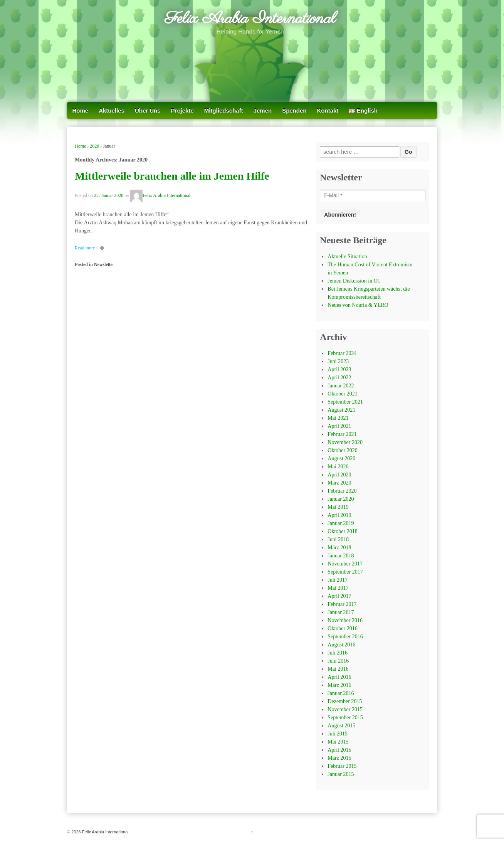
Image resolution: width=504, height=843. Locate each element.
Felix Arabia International (250, 19)
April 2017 (339, 596)
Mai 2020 (338, 467)
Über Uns (148, 110)
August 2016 (341, 645)
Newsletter (104, 264)
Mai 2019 (338, 507)
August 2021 (341, 410)
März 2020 (339, 483)
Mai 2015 (338, 742)
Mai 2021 (338, 418)
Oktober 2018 (342, 531)
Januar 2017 (341, 612)
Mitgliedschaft (224, 110)
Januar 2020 (341, 499)
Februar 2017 (342, 604)
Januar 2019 (341, 523)
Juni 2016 (338, 661)
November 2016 (345, 620)
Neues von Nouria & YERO (358, 305)
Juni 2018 (338, 539)
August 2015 (341, 726)
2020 (94, 146)
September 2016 (345, 637)
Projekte (182, 110)
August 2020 (341, 459)
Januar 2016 (341, 693)
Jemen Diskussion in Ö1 (354, 281)
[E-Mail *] (373, 195)
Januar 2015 (341, 774)
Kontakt (328, 110)
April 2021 (339, 426)
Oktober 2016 (342, 628)
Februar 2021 (342, 434)
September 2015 (345, 718)
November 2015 (345, 709)
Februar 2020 (342, 491)
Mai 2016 (338, 669)
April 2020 (339, 475)
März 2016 (339, 685)
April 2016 (339, 677)
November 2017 (345, 564)
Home (81, 110)
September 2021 (345, 402)
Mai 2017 (338, 588)
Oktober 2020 (342, 450)
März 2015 (339, 758)
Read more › (86, 248)
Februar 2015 (342, 766)
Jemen (263, 110)
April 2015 (339, 750)
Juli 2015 (338, 734)
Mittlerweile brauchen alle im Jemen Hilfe (172, 176)
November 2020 (345, 442)
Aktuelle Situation (347, 257)
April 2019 (339, 515)
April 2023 (339, 369)
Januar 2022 (341, 386)
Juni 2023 (338, 361)
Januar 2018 (341, 556)
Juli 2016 (338, 653)
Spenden (294, 110)
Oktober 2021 (342, 394)
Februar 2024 (342, 353)
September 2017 (345, 572)
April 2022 (339, 378)
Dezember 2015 (345, 701)
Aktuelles (112, 110)
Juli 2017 (338, 580)
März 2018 (339, 548)
